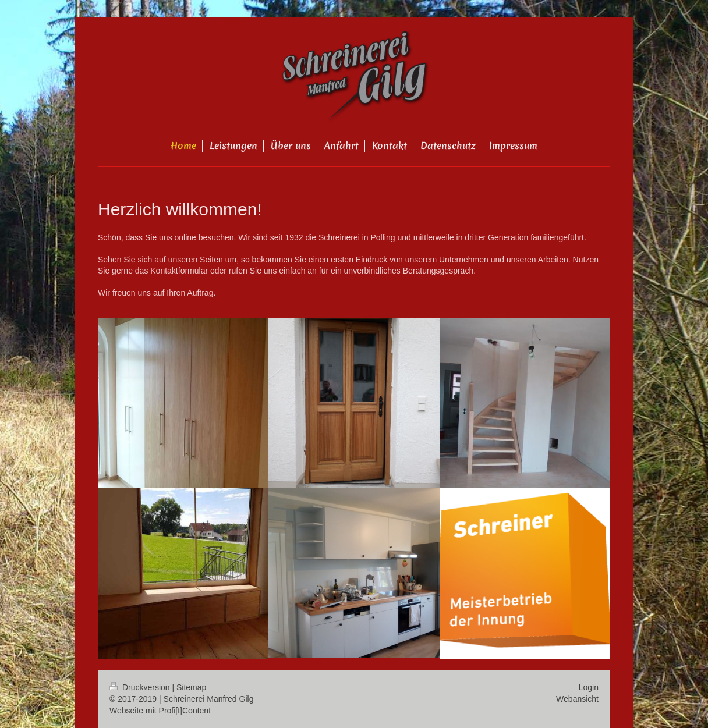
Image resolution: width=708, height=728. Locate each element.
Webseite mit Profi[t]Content (160, 711)
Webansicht (577, 699)
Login (589, 687)
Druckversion (141, 687)
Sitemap (191, 687)
